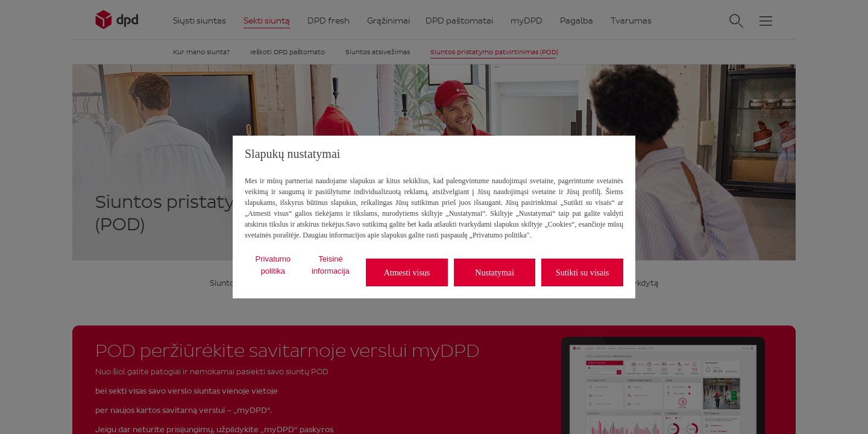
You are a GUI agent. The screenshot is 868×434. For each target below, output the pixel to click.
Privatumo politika (273, 265)
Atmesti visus (407, 273)
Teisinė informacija (331, 265)
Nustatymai (495, 273)
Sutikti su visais (583, 273)
